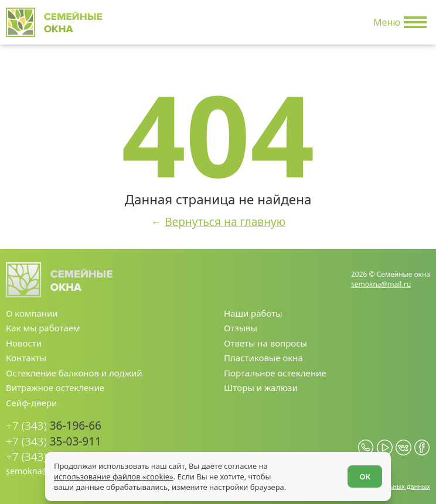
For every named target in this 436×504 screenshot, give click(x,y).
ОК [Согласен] (365, 476)
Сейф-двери (31, 403)
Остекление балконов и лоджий (74, 373)
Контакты (26, 358)
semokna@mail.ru (381, 284)
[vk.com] (403, 448)
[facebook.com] (422, 448)
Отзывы (241, 328)
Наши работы (253, 313)
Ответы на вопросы (265, 343)
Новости (24, 343)
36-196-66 (54, 426)
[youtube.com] (385, 448)
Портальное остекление (275, 373)
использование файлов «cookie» (114, 476)
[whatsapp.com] (366, 448)
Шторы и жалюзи (261, 388)
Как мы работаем (43, 328)
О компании (32, 313)
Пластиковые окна (263, 358)
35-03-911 (54, 442)
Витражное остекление (55, 388)
